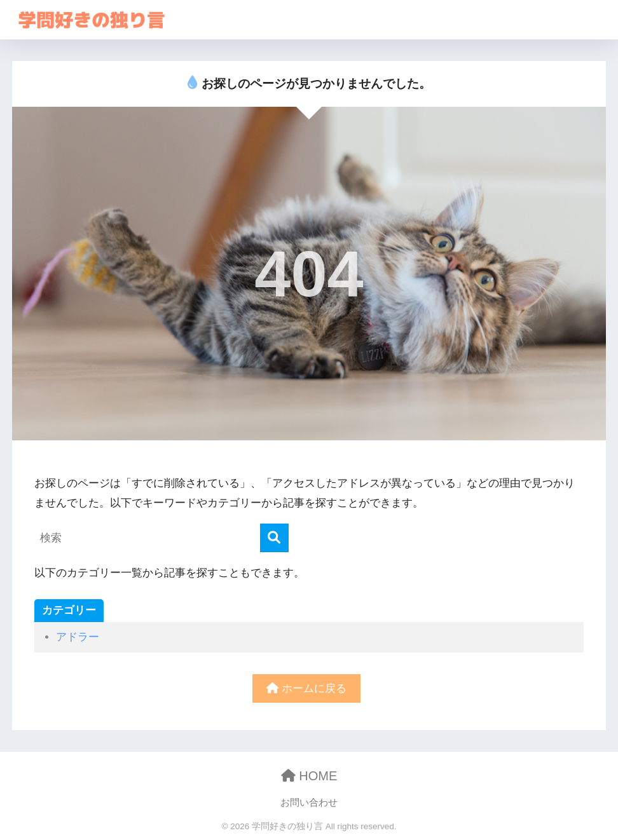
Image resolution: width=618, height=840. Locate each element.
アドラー (78, 637)
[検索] (274, 538)
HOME (309, 776)
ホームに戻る (306, 688)
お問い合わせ (309, 803)
